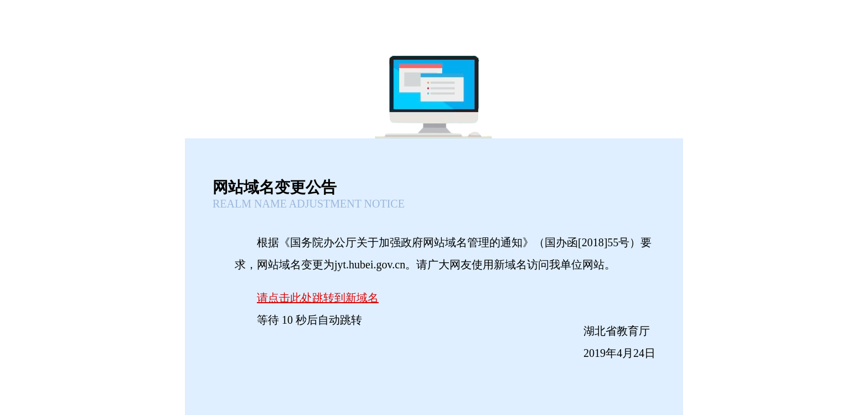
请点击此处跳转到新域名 (318, 298)
